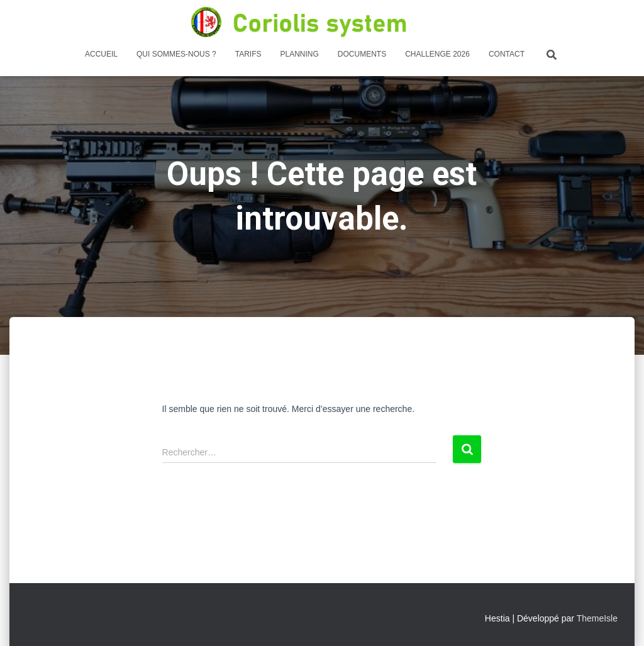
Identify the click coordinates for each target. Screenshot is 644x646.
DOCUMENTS (362, 54)
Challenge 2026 (437, 54)
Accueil (101, 54)
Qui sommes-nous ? (176, 54)
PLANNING (299, 54)
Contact (507, 54)
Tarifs (248, 54)
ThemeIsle (597, 618)
